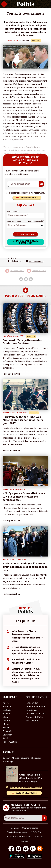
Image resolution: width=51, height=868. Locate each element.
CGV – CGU (37, 832)
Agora (6, 703)
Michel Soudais (13, 41)
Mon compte (32, 720)
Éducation (7, 735)
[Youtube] (26, 849)
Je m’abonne (31, 710)
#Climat (6, 758)
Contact (15, 828)
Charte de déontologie (17, 832)
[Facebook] (11, 849)
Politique (7, 706)
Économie (7, 731)
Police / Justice (10, 742)
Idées (5, 717)
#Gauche (25, 758)
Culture (6, 720)
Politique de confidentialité (18, 836)
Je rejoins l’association (36, 713)
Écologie (7, 710)
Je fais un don (32, 703)
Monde (6, 724)
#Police (16, 758)
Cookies (24, 841)
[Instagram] (33, 849)
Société (6, 713)
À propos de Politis (34, 717)
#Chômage (8, 761)
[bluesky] (18, 849)
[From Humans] (40, 849)
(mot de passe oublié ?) (36, 221)
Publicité (39, 836)
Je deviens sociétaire (35, 706)
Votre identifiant (13, 211)
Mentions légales (30, 828)
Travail (6, 728)
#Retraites (36, 758)
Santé (5, 738)
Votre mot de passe (14, 221)
